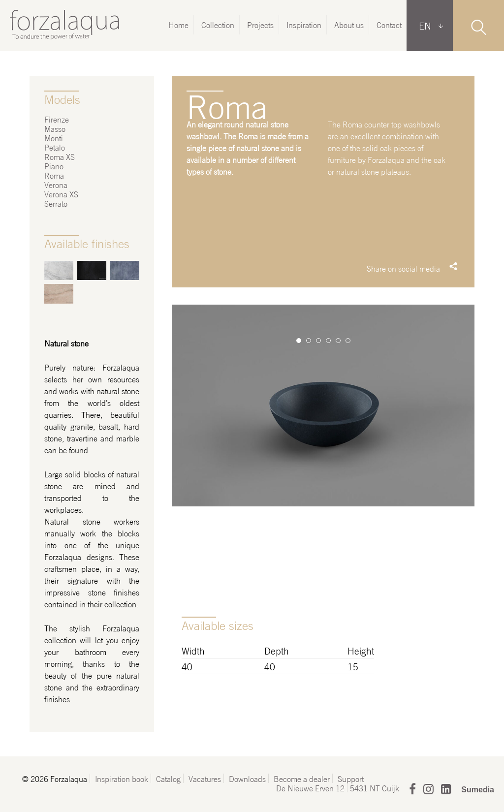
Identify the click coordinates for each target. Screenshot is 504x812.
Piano (54, 166)
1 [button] (299, 341)
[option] (323, 461)
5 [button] (338, 341)
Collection (218, 24)
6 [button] (348, 341)
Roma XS (60, 156)
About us (349, 24)
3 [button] (318, 341)
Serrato (56, 203)
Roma (54, 175)
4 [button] (328, 341)
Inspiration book (122, 778)
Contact (389, 24)
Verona (56, 184)
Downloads (247, 778)
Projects (260, 24)
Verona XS (61, 194)
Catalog (168, 778)
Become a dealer (302, 778)
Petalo (55, 147)
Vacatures (205, 778)
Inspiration (304, 24)
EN (425, 25)
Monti (54, 138)
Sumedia (478, 790)
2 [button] (309, 341)
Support (351, 778)
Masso (55, 128)
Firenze (57, 119)
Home (178, 24)
